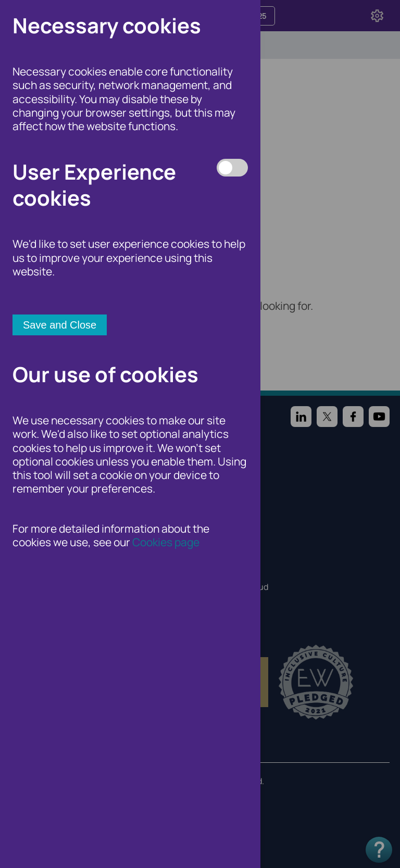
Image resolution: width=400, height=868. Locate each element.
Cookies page (166, 542)
